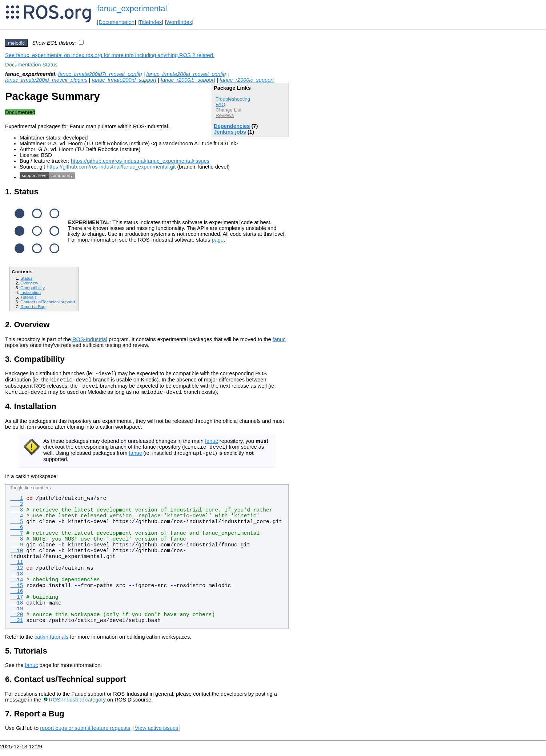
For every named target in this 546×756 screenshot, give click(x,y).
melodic (16, 43)
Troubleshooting (233, 99)
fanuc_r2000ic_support (247, 80)
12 (17, 575)
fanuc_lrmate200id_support (124, 80)
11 (17, 569)
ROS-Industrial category (77, 706)
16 (17, 598)
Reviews (225, 115)
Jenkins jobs (230, 132)
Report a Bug (33, 306)
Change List (228, 110)
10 (17, 557)
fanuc (279, 339)
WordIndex (179, 22)
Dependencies (232, 126)
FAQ (220, 104)
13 (17, 581)
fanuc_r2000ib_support (188, 80)
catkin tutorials (52, 643)
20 (17, 621)
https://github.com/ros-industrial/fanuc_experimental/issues (140, 161)
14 (17, 586)
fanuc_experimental (132, 9)
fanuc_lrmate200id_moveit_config (186, 74)
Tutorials (29, 297)
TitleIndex (150, 22)
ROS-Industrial (90, 339)
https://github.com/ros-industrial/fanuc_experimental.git (111, 167)
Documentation (117, 22)
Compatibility (33, 288)
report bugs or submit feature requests (85, 735)
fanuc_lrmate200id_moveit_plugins (46, 80)
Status (26, 278)
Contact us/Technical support (48, 302)
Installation (31, 292)
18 (17, 610)
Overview (29, 283)
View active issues (156, 735)
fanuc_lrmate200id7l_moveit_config (100, 74)
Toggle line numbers (30, 494)
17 (17, 604)
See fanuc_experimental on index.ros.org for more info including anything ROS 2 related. (110, 55)
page (218, 240)
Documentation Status (31, 65)
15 (17, 592)
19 (17, 615)
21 (17, 627)
